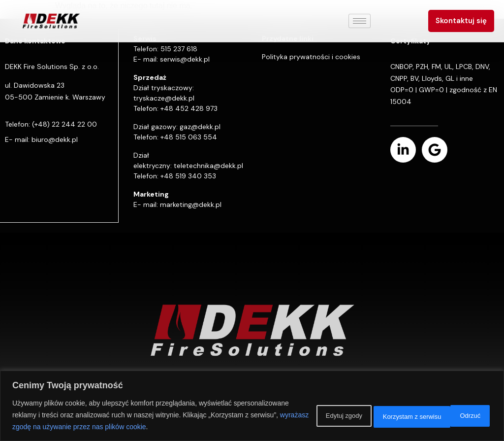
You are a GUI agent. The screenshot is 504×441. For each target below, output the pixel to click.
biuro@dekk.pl (55, 139)
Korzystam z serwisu (446, 415)
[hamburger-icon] (360, 21)
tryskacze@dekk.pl (164, 98)
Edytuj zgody (307, 415)
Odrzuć (371, 415)
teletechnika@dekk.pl (208, 166)
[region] (252, 406)
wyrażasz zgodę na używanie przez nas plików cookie (166, 427)
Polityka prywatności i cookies (311, 57)
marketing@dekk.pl (191, 204)
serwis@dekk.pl (185, 59)
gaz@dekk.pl (200, 127)
